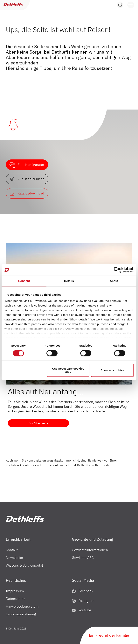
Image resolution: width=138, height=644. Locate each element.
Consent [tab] (24, 281)
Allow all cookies (112, 370)
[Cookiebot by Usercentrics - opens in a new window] (117, 270)
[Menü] (129, 5)
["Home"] (25, 519)
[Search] (120, 5)
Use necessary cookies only (68, 370)
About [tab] (114, 281)
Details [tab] (69, 281)
